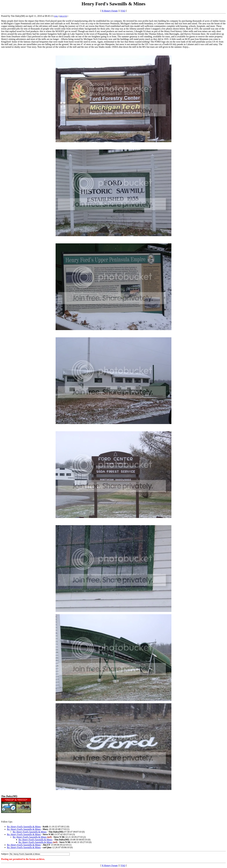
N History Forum (110, 11)
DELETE (63, 16)
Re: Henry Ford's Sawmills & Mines (24, 827)
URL (56, 16)
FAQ (123, 11)
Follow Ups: (7, 822)
